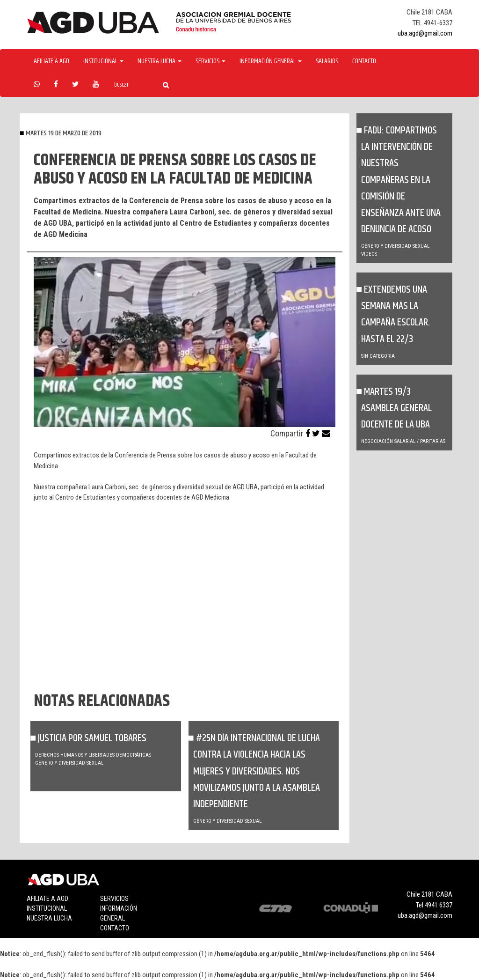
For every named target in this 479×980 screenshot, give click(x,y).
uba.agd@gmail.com (425, 33)
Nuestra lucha (49, 918)
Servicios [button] (210, 61)
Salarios (327, 61)
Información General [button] (271, 61)
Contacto (364, 61)
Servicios (114, 899)
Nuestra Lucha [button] (160, 61)
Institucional (47, 908)
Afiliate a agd (51, 61)
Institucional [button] (103, 61)
